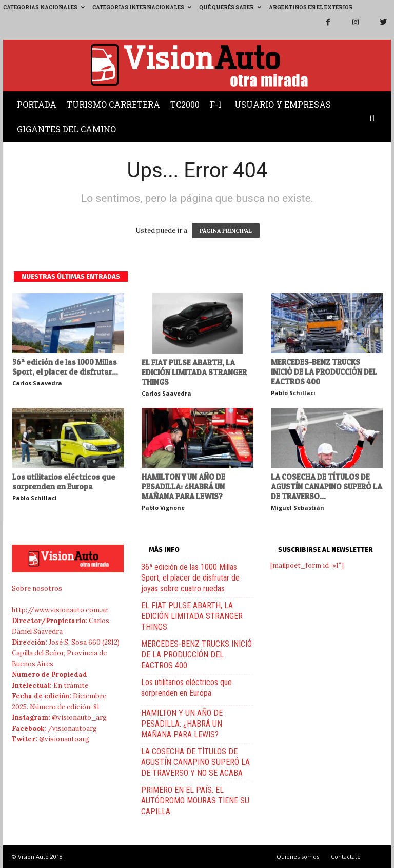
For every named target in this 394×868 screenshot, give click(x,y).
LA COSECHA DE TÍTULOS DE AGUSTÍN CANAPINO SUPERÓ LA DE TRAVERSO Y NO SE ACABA (195, 762)
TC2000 (185, 104)
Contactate (346, 856)
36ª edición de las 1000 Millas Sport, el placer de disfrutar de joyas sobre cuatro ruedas (190, 578)
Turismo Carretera (113, 104)
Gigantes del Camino (66, 129)
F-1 (216, 104)
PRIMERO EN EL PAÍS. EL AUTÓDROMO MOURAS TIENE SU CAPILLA (195, 801)
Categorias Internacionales (142, 7)
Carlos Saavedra (37, 383)
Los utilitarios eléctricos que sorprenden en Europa (64, 482)
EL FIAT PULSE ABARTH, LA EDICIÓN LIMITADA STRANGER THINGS (194, 372)
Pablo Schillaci (293, 393)
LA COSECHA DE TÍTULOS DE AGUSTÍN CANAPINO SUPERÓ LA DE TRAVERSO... (327, 487)
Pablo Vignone (163, 508)
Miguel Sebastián (298, 508)
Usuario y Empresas (283, 104)
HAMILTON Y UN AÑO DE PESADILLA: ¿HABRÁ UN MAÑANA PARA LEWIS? (183, 487)
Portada (37, 104)
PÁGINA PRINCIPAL (226, 231)
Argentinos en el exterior (311, 7)
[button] (375, 119)
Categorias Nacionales (44, 7)
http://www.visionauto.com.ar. (60, 610)
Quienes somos (298, 856)
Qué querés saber (230, 7)
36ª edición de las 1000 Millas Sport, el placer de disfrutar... (65, 367)
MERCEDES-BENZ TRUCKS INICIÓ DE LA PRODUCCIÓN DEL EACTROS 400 (324, 372)
